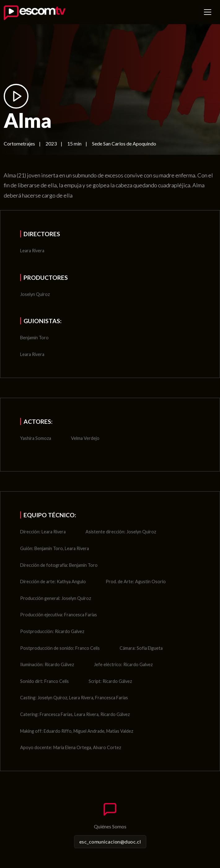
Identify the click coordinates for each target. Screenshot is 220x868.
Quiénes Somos (110, 826)
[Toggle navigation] (208, 12)
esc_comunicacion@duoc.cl (110, 842)
